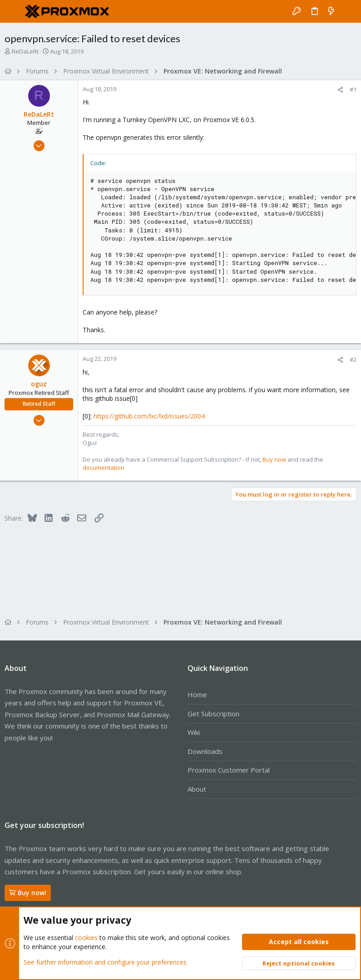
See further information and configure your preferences (105, 962)
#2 (353, 359)
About (197, 789)
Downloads (205, 751)
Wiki (194, 732)
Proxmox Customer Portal (229, 770)
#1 (353, 89)
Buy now (274, 459)
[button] (14, 11)
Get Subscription (213, 714)
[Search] (348, 11)
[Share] (340, 90)
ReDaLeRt (25, 51)
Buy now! (28, 893)
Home (197, 694)
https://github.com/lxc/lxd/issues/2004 (149, 416)
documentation (104, 468)
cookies (86, 938)
